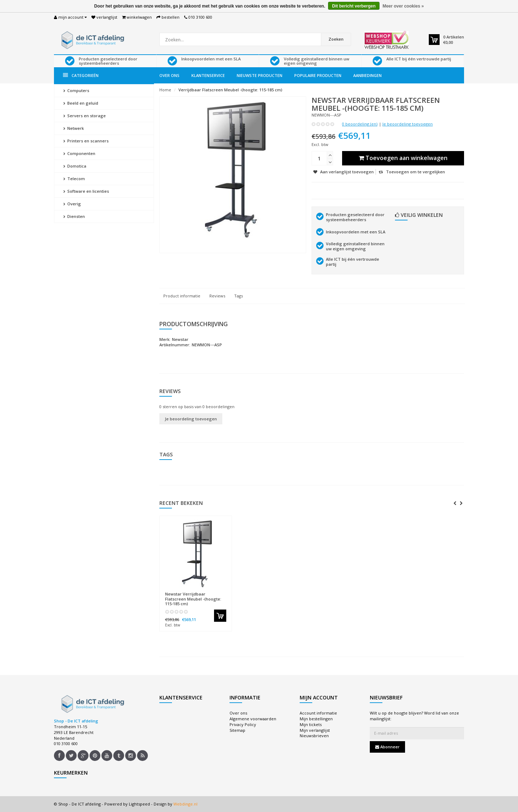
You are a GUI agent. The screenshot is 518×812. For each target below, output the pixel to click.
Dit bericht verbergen (354, 6)
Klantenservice (208, 75)
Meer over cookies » (403, 6)
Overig (72, 204)
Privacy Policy (243, 724)
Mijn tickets (311, 724)
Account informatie (318, 713)
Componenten (79, 153)
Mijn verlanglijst (315, 730)
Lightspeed (139, 804)
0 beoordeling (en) (360, 124)
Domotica (75, 166)
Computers (76, 90)
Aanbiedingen (367, 75)
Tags (238, 296)
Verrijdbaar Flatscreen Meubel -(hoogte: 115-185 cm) (230, 90)
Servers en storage (85, 116)
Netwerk (74, 128)
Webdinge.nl (185, 804)
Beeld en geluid (81, 103)
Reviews (217, 296)
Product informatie (182, 296)
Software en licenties (86, 191)
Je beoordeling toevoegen (408, 124)
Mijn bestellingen (316, 719)
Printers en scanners (86, 141)
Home (165, 90)
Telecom (74, 179)
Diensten (74, 216)
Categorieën (81, 75)
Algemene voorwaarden (253, 719)
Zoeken (336, 39)
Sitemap (237, 730)
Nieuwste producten (260, 75)
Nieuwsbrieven (314, 736)
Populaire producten (318, 75)
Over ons (169, 75)
